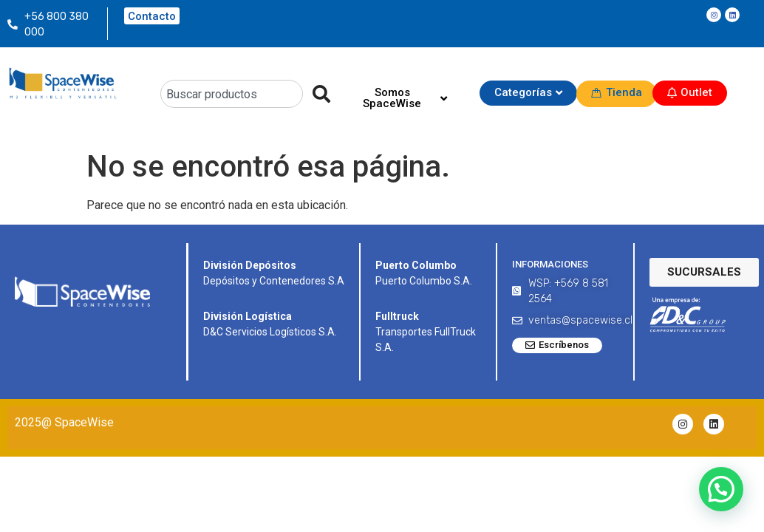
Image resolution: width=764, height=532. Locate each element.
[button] (721, 489)
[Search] (317, 94)
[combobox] (232, 94)
